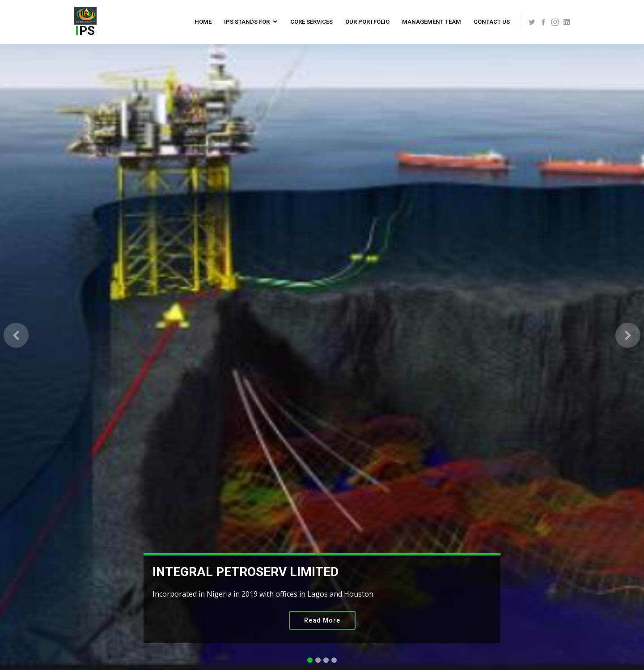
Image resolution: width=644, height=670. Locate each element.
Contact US (492, 22)
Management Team (432, 22)
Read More (322, 620)
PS (85, 31)
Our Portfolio (367, 22)
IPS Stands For (247, 22)
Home (203, 22)
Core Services (311, 22)
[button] (16, 335)
